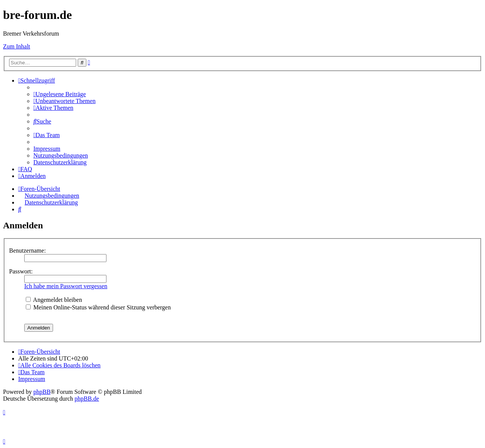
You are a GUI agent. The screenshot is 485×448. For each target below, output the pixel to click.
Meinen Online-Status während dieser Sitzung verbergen (98, 307)
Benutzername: (27, 251)
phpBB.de (87, 399)
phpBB (42, 392)
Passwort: (21, 271)
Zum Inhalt (17, 46)
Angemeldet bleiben (54, 300)
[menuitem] (60, 94)
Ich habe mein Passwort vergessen (66, 286)
